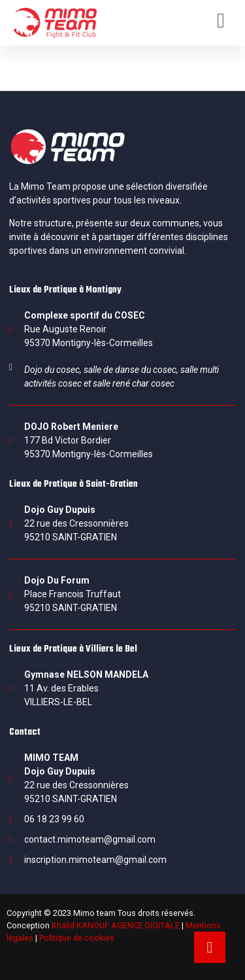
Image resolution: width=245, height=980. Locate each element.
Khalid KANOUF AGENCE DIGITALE (116, 925)
